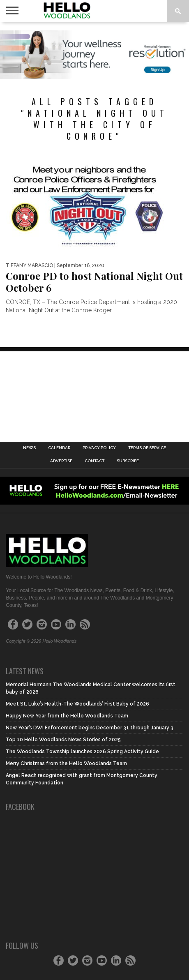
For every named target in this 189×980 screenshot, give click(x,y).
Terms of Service (147, 448)
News (29, 448)
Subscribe (128, 461)
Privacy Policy (99, 448)
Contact (94, 461)
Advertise (61, 461)
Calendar (59, 448)
